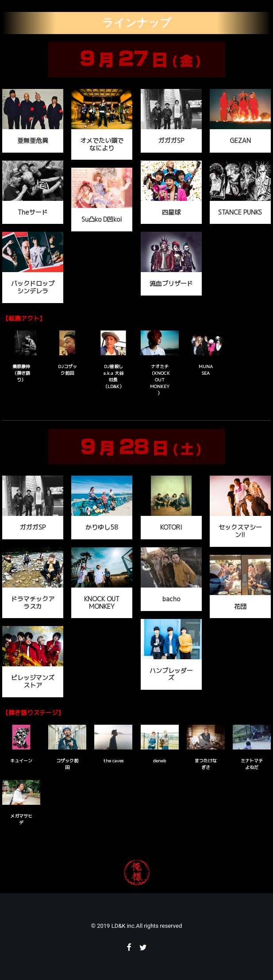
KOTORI (171, 527)
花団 (240, 606)
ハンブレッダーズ (171, 674)
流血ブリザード (171, 283)
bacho (171, 599)
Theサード (33, 212)
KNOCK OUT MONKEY (102, 603)
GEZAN (240, 140)
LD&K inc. (124, 926)
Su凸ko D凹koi (102, 219)
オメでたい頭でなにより (102, 144)
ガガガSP (171, 140)
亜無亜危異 (33, 140)
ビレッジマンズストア (33, 681)
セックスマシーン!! (240, 531)
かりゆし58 (102, 527)
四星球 (171, 212)
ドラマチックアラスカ (33, 603)
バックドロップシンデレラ (33, 287)
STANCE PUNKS (240, 212)
